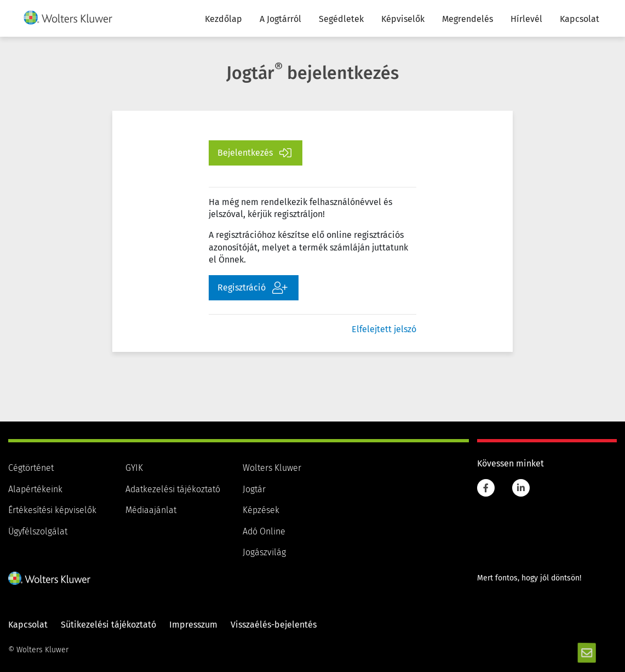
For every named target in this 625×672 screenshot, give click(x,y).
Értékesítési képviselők (52, 510)
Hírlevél (526, 19)
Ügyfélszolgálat (38, 532)
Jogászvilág (264, 553)
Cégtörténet (31, 468)
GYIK (134, 468)
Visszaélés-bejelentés (274, 625)
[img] (68, 18)
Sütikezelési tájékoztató (108, 625)
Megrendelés (468, 19)
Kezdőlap (223, 19)
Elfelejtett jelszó (384, 329)
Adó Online (264, 532)
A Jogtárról (280, 19)
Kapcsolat (580, 19)
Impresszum (193, 625)
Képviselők (403, 19)
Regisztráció (253, 288)
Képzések (261, 510)
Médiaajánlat (151, 510)
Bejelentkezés (254, 153)
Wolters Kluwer (272, 468)
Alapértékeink (35, 489)
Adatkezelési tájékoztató (173, 489)
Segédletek (341, 19)
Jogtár (254, 489)
